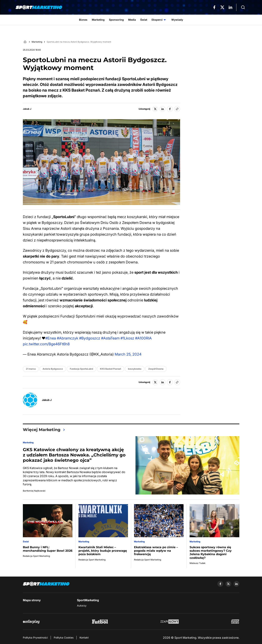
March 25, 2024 (128, 354)
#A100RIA (143, 338)
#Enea (51, 338)
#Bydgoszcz (90, 338)
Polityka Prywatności (35, 638)
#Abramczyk (68, 338)
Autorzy (82, 606)
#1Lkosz (127, 338)
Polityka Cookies (64, 638)
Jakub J (27, 109)
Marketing (37, 42)
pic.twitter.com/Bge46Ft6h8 (46, 344)
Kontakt (84, 638)
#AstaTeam (110, 338)
